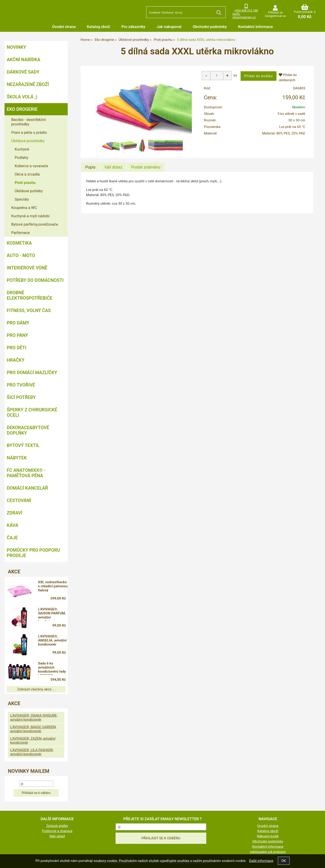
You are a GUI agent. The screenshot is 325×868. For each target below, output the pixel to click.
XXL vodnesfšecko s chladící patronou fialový (53, 586)
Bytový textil (23, 445)
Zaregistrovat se (275, 16)
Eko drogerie (22, 109)
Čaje (12, 538)
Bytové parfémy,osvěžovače (35, 224)
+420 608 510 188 (246, 10)
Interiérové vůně (27, 268)
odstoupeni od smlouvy (268, 852)
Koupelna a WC (24, 208)
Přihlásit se (275, 13)
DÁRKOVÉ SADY (23, 72)
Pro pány (17, 335)
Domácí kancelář (27, 488)
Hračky (16, 360)
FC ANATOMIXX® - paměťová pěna (26, 473)
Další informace (261, 861)
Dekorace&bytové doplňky (28, 430)
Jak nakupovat (169, 27)
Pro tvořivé (21, 385)
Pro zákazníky (133, 27)
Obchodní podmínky (210, 27)
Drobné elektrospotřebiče (30, 295)
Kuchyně (22, 149)
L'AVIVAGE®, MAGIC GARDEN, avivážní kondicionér (33, 729)
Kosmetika (19, 243)
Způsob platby (57, 826)
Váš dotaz (113, 167)
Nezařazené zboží (28, 84)
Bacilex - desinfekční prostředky (29, 122)
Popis (90, 167)
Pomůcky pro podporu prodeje (33, 553)
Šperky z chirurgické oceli (32, 412)
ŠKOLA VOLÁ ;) (22, 97)
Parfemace (21, 233)
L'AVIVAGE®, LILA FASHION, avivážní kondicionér (32, 752)
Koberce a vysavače (31, 166)
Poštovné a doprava (57, 831)
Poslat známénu (146, 167)
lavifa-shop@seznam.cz (244, 16)
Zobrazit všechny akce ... (36, 689)
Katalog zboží (99, 27)
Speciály (22, 199)
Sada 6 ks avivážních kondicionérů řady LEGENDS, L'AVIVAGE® (52, 668)
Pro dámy (18, 323)
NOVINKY (16, 47)
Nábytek (17, 458)
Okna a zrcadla (27, 174)
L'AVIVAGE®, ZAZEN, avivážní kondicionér (33, 741)
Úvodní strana (64, 27)
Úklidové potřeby (29, 191)
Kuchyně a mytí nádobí (30, 216)
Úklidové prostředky (28, 141)
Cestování (19, 500)
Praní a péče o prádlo (29, 132)
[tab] (90, 167)
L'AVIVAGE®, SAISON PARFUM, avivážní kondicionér (52, 614)
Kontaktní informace (255, 27)
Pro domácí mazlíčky (32, 373)
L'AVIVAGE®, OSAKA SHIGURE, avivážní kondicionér (34, 718)
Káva (13, 525)
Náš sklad (57, 836)
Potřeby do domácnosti (35, 280)
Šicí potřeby (21, 397)
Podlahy (21, 157)
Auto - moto (21, 255)
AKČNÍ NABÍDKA (24, 60)
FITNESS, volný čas (29, 310)
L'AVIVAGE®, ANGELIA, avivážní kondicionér (52, 640)
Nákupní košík (268, 836)
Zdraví (15, 513)
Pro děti (17, 348)
